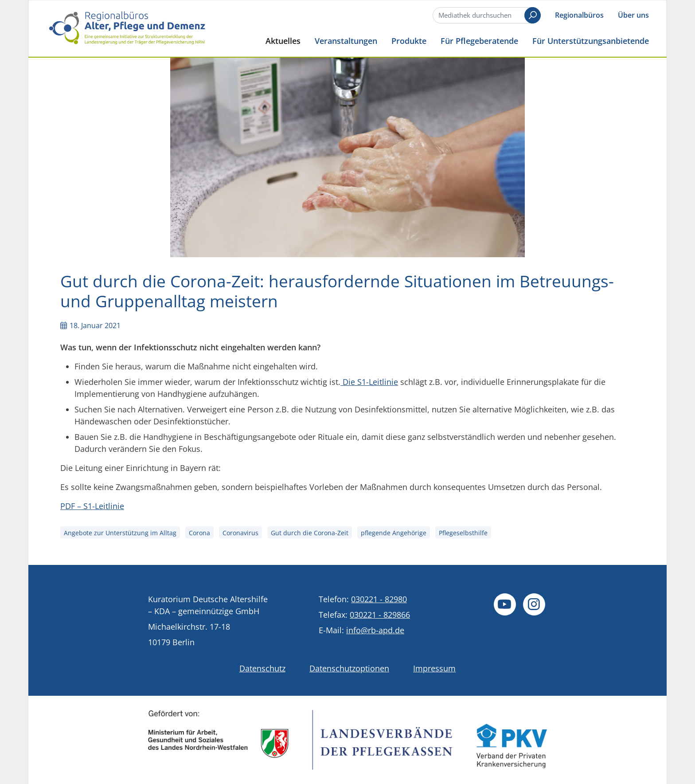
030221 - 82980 (379, 599)
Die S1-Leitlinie (369, 382)
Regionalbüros (579, 15)
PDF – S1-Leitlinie (92, 506)
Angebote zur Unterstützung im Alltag (120, 533)
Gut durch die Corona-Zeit (310, 533)
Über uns (633, 15)
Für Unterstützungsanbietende (591, 41)
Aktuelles (283, 41)
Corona (199, 533)
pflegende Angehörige (394, 533)
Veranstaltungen (346, 41)
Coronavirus (240, 533)
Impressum (434, 668)
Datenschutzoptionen (349, 668)
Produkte (409, 41)
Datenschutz (262, 668)
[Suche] (486, 15)
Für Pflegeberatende (479, 41)
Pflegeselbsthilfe (463, 533)
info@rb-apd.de (375, 630)
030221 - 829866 (380, 615)
